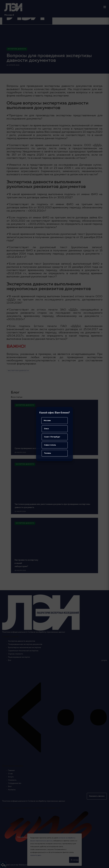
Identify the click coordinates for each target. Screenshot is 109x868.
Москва (47, 421)
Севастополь (50, 445)
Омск (46, 429)
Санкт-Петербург (52, 437)
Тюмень (47, 453)
